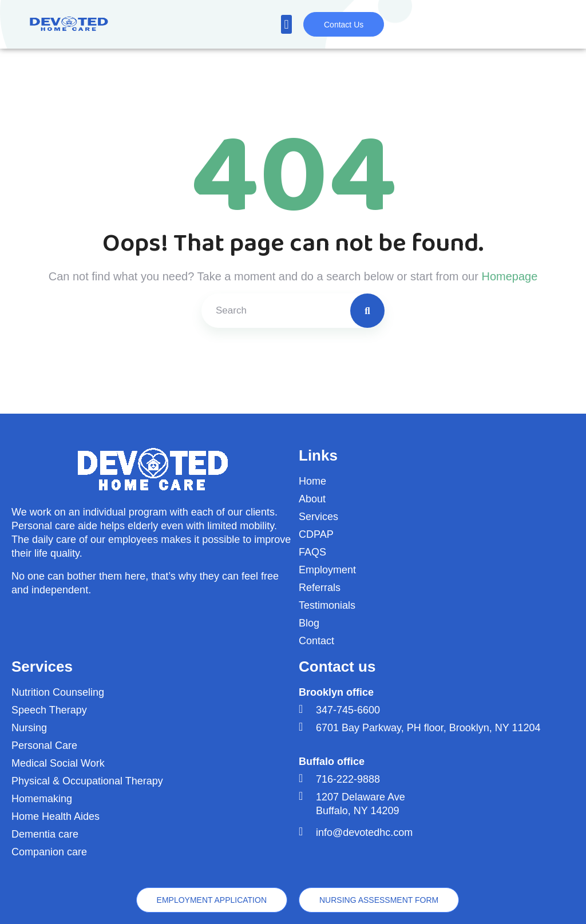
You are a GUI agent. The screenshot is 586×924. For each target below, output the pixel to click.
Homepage (509, 276)
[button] (286, 24)
